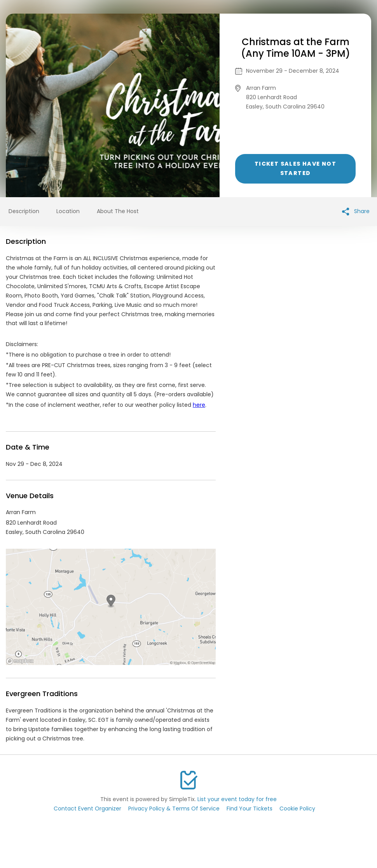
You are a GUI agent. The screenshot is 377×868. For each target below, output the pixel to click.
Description (24, 211)
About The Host (118, 211)
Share (356, 211)
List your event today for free (237, 799)
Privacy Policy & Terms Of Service (174, 808)
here (199, 405)
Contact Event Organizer (87, 808)
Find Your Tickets (250, 808)
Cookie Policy (297, 808)
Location (68, 211)
